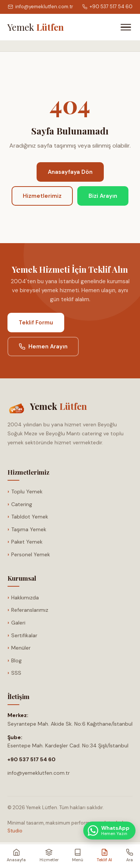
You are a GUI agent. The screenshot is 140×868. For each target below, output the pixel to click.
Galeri (18, 623)
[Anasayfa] (36, 27)
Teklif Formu (36, 323)
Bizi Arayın (103, 196)
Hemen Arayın (43, 347)
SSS (16, 673)
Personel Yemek (31, 554)
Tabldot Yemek (30, 517)
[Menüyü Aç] (126, 27)
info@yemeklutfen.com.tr (41, 7)
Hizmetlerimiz (42, 196)
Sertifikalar (24, 635)
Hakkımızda (25, 598)
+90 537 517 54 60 (107, 7)
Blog (16, 660)
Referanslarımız (30, 610)
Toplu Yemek (27, 492)
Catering (22, 504)
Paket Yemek (27, 542)
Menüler (21, 648)
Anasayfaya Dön (70, 172)
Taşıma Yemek (29, 529)
